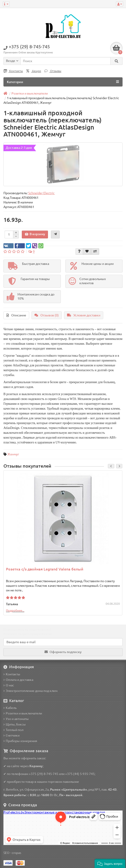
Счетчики (11, 735)
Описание (16, 315)
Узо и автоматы (16, 719)
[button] (110, 863)
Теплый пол (13, 730)
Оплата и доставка (18, 680)
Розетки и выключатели (23, 713)
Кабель (10, 708)
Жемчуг (13, 454)
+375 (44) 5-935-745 (80, 774)
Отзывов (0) (47, 315)
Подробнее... (15, 610)
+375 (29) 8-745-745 (44, 774)
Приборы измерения (20, 741)
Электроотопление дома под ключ (30, 691)
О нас (9, 685)
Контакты (13, 71)
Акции (34, 71)
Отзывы (53, 71)
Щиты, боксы (15, 724)
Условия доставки (84, 315)
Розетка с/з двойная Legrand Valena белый (45, 569)
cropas (16, 853)
